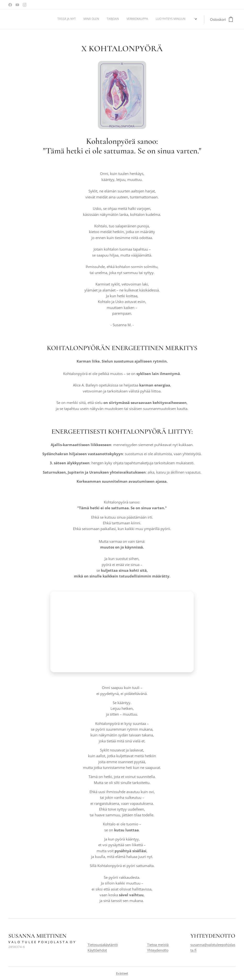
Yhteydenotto (158, 950)
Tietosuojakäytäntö (103, 945)
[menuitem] (158, 19)
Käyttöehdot (97, 950)
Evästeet (122, 973)
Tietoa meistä (158, 945)
